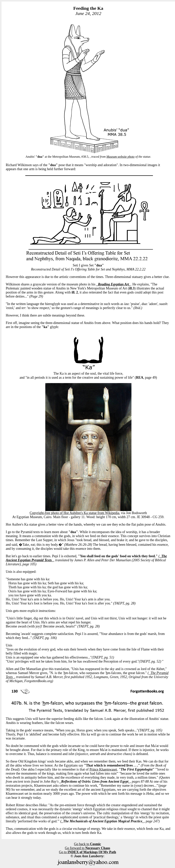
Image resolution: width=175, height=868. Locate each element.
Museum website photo (120, 157)
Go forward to (87, 848)
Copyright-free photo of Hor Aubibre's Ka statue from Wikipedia (74, 513)
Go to (87, 852)
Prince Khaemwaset (103, 769)
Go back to (87, 844)
